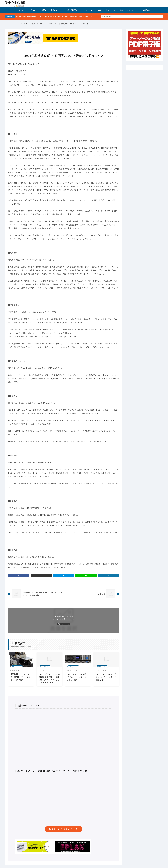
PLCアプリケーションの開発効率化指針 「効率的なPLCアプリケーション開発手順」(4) (49, 678)
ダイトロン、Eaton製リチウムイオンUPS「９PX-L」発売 (78, 677)
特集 (107, 10)
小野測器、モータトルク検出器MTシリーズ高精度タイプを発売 (21, 677)
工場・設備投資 (71, 10)
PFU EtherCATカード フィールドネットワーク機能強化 (106, 677)
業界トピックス (56, 10)
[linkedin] (108, 576)
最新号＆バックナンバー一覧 (65, 829)
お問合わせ (146, 10)
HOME (21, 10)
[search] (161, 16)
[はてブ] (64, 576)
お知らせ (101, 594)
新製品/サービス (37, 24)
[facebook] (19, 576)
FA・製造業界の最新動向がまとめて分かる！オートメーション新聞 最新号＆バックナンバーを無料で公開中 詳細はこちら (56, 16)
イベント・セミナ (87, 10)
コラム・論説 (118, 10)
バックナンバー (133, 10)
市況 (100, 10)
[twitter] (41, 576)
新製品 (44, 10)
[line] (86, 576)
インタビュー (32, 10)
